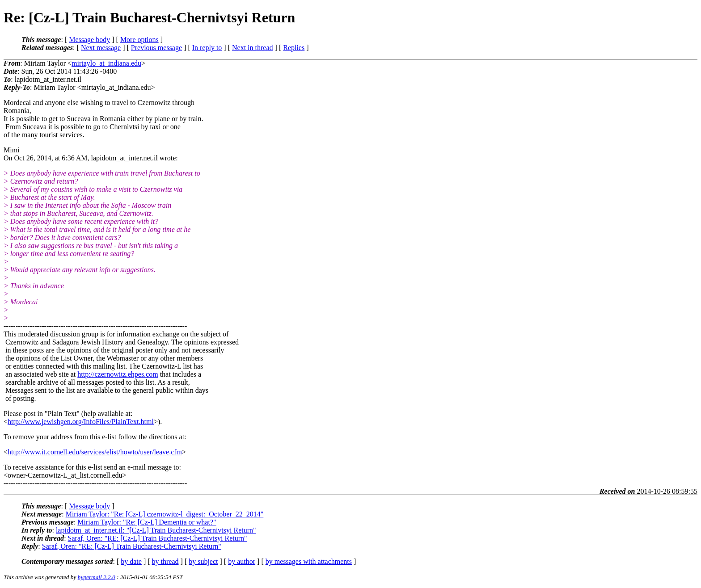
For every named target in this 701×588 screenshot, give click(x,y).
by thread (165, 561)
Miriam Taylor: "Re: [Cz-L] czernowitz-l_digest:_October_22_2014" (165, 514)
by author (242, 561)
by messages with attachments (309, 561)
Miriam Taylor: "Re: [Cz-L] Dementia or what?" (147, 522)
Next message (101, 48)
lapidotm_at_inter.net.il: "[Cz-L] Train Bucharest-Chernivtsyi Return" (156, 530)
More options (139, 40)
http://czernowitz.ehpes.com (118, 374)
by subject (203, 561)
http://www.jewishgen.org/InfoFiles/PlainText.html (81, 422)
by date (131, 561)
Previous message (156, 48)
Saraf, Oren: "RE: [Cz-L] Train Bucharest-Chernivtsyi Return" (158, 538)
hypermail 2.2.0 (97, 577)
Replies (294, 48)
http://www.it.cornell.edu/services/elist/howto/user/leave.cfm (95, 452)
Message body (89, 40)
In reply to (207, 48)
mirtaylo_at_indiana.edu (106, 63)
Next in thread (253, 48)
